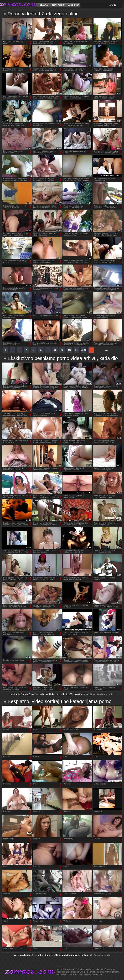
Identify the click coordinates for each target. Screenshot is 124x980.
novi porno (59, 5)
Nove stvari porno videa (102, 694)
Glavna (44, 5)
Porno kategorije (102, 955)
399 (83, 350)
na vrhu (118, 914)
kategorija (73, 5)
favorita (112, 5)
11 (76, 350)
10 (69, 350)
